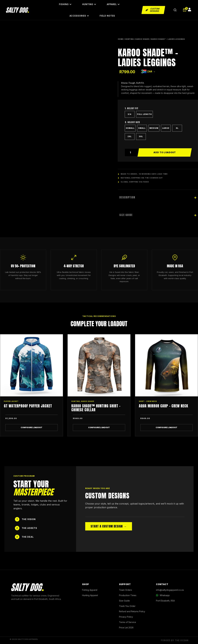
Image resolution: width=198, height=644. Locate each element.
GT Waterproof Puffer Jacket (28, 406)
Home (121, 39)
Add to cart (165, 152)
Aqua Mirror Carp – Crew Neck (164, 406)
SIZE (158, 123)
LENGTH (158, 109)
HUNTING (129, 39)
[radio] (130, 114)
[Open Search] (175, 10)
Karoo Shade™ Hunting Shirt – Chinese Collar (96, 408)
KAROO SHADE (142, 39)
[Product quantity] (132, 152)
